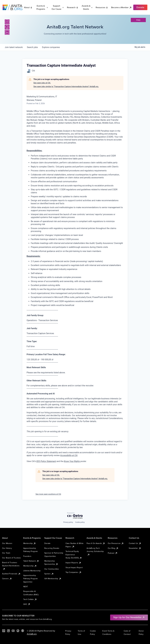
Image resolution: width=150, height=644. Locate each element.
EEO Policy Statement (46, 461)
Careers (7, 579)
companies (51, 47)
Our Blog (113, 548)
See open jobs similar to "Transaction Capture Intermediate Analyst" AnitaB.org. (66, 87)
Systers (49, 574)
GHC (27, 604)
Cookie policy (80, 522)
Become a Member (121, 7)
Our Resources (116, 543)
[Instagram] (7, 22)
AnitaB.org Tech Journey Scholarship (95, 551)
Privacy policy (68, 522)
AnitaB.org (32, 634)
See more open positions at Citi (48, 494)
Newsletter (135, 548)
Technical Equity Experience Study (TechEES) (74, 555)
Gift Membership (53, 579)
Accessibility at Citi (69, 455)
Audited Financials (11, 574)
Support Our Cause (58, 7)
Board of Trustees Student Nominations (11, 566)
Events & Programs (42, 7)
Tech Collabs (30, 599)
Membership (30, 566)
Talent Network (31, 561)
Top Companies (73, 572)
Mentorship (30, 543)
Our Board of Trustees (11, 558)
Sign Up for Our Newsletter (129, 617)
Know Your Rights (72, 461)
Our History (7, 548)
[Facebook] (7, 27)
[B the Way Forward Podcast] (23, 631)
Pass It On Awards (96, 543)
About (28, 7)
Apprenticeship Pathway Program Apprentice (30, 579)
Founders (27, 556)
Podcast (113, 553)
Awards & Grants (87, 7)
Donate (47, 543)
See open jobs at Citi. (42, 83)
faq (138, 20)
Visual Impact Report (74, 567)
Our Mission (7, 543)
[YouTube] (13, 631)
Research (73, 7)
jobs (32, 47)
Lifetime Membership (32, 571)
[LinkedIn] (7, 32)
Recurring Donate (52, 548)
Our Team (6, 553)
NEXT (26, 587)
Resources (102, 7)
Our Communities (52, 569)
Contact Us (135, 543)
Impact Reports (73, 563)
